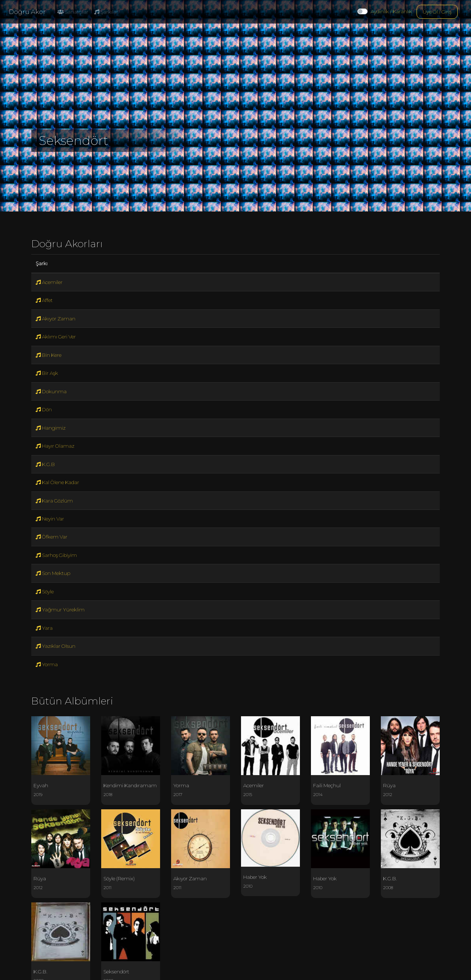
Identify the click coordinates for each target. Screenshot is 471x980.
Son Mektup (53, 573)
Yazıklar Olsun (56, 646)
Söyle (45, 592)
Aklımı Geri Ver (56, 337)
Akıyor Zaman (56, 319)
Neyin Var (50, 519)
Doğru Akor (27, 12)
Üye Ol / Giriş (437, 12)
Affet (44, 300)
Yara (44, 628)
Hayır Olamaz (55, 446)
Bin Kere (49, 355)
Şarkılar (106, 12)
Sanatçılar (73, 12)
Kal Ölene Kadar (57, 482)
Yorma (47, 664)
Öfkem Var (52, 537)
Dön (44, 409)
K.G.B (45, 464)
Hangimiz (51, 428)
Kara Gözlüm (54, 501)
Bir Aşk (47, 373)
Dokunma (51, 391)
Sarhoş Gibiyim (56, 555)
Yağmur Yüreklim (60, 610)
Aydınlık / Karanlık (391, 11)
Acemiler (49, 282)
